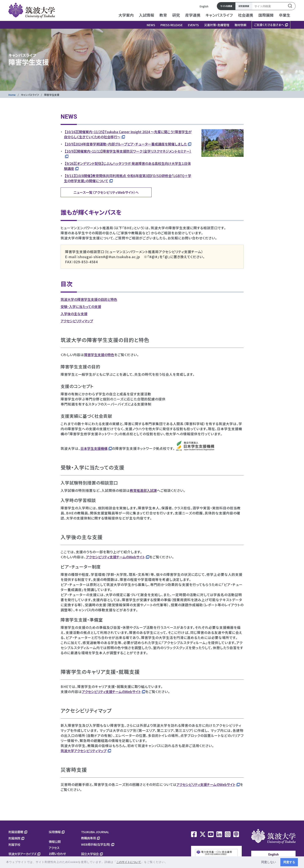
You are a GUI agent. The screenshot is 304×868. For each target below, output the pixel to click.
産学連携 (193, 15)
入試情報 (147, 15)
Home (12, 95)
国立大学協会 (90, 854)
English (204, 6)
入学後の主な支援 (74, 314)
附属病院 (14, 838)
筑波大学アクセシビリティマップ (84, 751)
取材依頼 (240, 25)
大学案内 (126, 15)
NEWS (151, 25)
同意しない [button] (269, 862)
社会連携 (246, 15)
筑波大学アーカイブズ (22, 854)
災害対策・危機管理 (217, 25)
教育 (163, 15)
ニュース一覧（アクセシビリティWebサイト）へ (106, 192)
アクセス (54, 848)
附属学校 (14, 844)
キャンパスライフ (219, 15)
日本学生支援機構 (94, 448)
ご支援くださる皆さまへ (269, 25)
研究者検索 (244, 6)
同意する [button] (289, 862)
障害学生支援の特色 (99, 355)
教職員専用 (88, 838)
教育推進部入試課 (143, 490)
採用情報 (55, 832)
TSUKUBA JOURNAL (95, 832)
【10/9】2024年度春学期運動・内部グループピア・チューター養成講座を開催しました (126, 144)
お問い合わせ (57, 854)
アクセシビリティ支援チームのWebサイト (115, 557)
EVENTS (193, 25)
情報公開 (55, 842)
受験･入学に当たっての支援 (81, 307)
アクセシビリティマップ (77, 321)
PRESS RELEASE (172, 25)
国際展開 (266, 15)
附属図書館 (16, 832)
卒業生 (285, 15)
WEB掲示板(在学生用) (96, 844)
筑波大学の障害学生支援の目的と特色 (89, 299)
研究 (176, 15)
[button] (169, 862)
